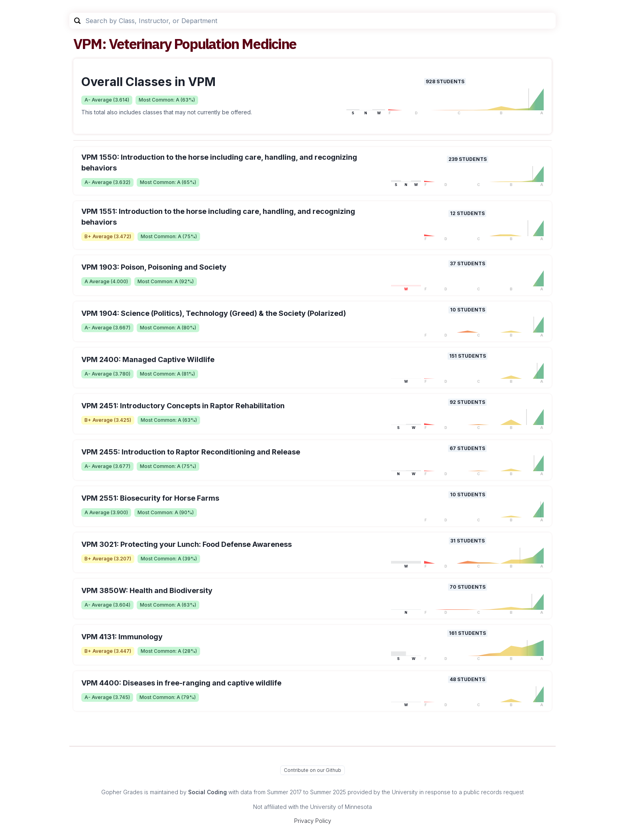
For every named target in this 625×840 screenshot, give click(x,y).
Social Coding (207, 792)
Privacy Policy (313, 821)
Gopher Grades (122, 792)
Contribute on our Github (312, 770)
